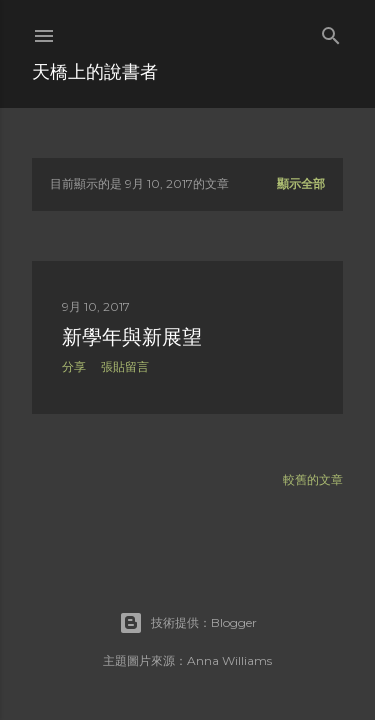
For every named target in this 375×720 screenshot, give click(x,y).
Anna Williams (229, 660)
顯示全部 (301, 183)
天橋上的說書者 (95, 71)
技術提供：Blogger (188, 623)
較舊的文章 (313, 479)
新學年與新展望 (132, 337)
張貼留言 (125, 366)
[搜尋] (331, 31)
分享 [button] (74, 366)
